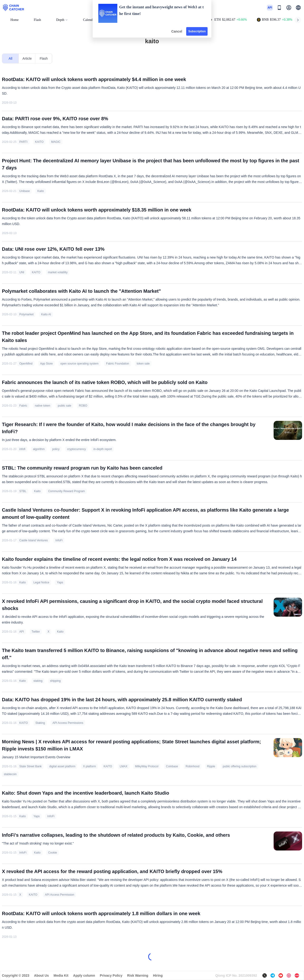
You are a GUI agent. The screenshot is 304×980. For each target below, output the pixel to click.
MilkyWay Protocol (147, 766)
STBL (23, 491)
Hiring (158, 975)
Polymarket (26, 314)
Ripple (211, 766)
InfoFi (59, 540)
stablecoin (10, 774)
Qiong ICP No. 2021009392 (236, 975)
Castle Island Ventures (33, 540)
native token (43, 406)
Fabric (23, 406)
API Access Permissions (68, 723)
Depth (62, 20)
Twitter (36, 632)
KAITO (39, 142)
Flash (37, 20)
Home (14, 20)
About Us (41, 975)
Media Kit (61, 975)
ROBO (83, 406)
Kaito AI (46, 314)
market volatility (58, 272)
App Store (46, 364)
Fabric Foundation (118, 364)
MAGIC (56, 142)
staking (38, 681)
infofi (22, 449)
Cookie (53, 853)
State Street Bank (30, 766)
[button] (298, 8)
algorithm (39, 449)
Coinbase (172, 766)
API (21, 632)
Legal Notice (41, 582)
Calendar (89, 20)
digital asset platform (62, 766)
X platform (89, 766)
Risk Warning (138, 975)
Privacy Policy (111, 975)
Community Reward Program (67, 491)
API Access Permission (59, 895)
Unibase (24, 191)
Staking (40, 723)
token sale (143, 364)
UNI (22, 272)
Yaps (60, 582)
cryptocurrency (77, 449)
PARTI (23, 142)
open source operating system (79, 364)
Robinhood (193, 766)
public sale (64, 406)
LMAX (124, 766)
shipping (55, 681)
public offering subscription (240, 766)
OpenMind (26, 364)
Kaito (40, 191)
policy (56, 449)
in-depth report (103, 449)
